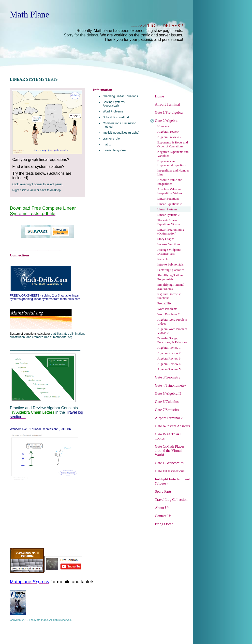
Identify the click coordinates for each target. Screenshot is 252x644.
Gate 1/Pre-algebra (169, 112)
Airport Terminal (167, 104)
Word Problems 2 (169, 314)
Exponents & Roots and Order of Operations (173, 144)
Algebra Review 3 (169, 358)
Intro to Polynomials (170, 264)
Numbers (163, 126)
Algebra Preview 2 (169, 137)
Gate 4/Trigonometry (170, 385)
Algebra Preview (168, 132)
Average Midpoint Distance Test (169, 252)
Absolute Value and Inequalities (170, 182)
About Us (162, 508)
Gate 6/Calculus (167, 402)
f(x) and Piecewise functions (169, 296)
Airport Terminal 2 (169, 418)
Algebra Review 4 (169, 364)
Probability (164, 303)
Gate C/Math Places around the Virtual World (170, 451)
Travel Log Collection (171, 500)
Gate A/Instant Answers (172, 426)
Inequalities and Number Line (173, 172)
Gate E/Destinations (170, 471)
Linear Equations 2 (170, 204)
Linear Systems (167, 209)
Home (159, 96)
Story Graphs (166, 239)
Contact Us (163, 516)
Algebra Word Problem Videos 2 (172, 331)
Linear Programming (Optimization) (171, 231)
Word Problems (167, 309)
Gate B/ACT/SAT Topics (168, 436)
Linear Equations (168, 198)
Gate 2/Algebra (166, 121)
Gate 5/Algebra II (168, 393)
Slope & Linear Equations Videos (169, 222)
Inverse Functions (169, 244)
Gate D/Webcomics (169, 463)
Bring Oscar (164, 524)
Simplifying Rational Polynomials (171, 277)
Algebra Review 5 (169, 369)
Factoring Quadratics (171, 270)
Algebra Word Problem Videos (172, 322)
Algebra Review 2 (169, 353)
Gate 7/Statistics (167, 410)
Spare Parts (163, 491)
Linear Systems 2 (168, 215)
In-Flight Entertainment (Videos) (172, 481)
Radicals (163, 259)
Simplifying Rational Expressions (171, 287)
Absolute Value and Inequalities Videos (170, 191)
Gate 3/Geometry (168, 377)
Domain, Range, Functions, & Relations (172, 340)
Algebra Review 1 (169, 348)
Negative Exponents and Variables (173, 154)
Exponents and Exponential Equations (172, 163)
